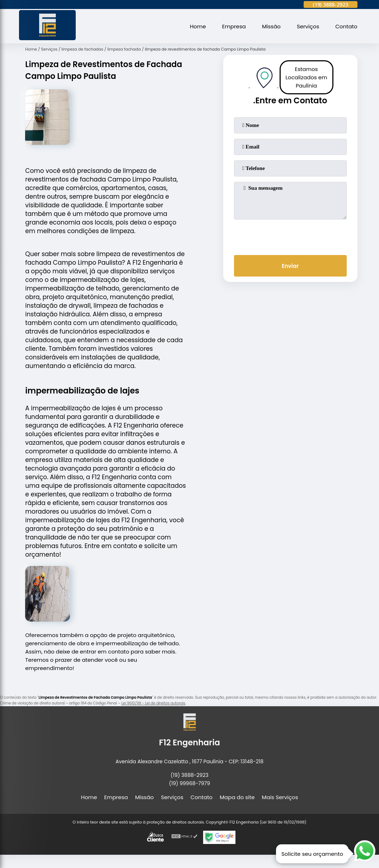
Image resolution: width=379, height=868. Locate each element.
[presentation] (290, 236)
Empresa (234, 26)
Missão (271, 26)
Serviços (308, 26)
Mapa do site (237, 797)
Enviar (290, 266)
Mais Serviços (280, 797)
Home (198, 26)
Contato (346, 26)
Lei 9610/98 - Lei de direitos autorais (153, 703)
